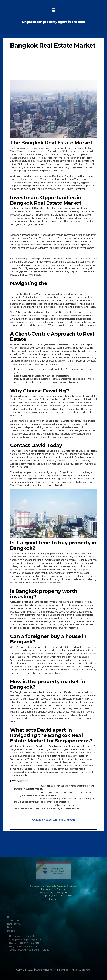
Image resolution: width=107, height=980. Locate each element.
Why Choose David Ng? (25, 72)
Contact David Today (24, 75)
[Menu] (54, 10)
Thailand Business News (27, 792)
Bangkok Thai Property (26, 799)
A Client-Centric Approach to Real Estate (34, 69)
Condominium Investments (27, 59)
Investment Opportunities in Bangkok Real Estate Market (42, 56)
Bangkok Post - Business (27, 786)
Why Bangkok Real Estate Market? (31, 52)
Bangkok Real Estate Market (53, 45)
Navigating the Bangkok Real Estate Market (35, 65)
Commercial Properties (25, 62)
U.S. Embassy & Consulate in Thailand (34, 805)
